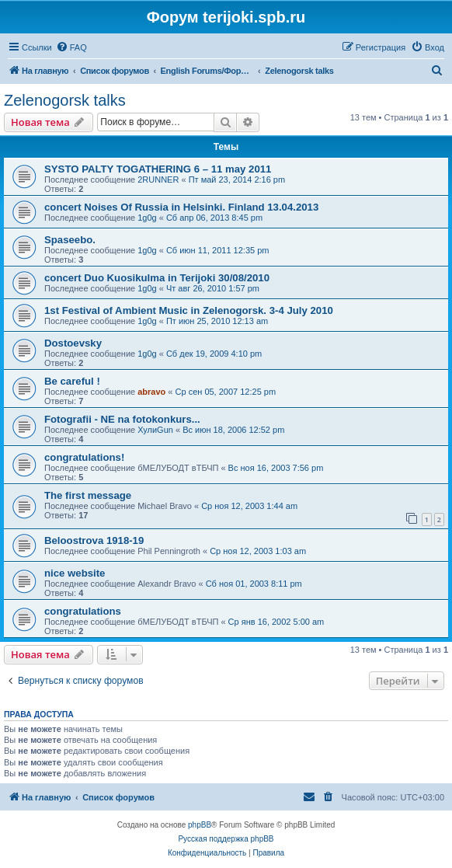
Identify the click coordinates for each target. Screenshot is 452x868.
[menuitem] (71, 47)
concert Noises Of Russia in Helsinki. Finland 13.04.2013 (181, 207)
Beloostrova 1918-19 (94, 540)
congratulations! (84, 457)
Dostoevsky (73, 343)
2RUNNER (158, 180)
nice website (75, 573)
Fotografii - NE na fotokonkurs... (122, 419)
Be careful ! (72, 381)
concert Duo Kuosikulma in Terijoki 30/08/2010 (157, 278)
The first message (88, 495)
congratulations (83, 611)
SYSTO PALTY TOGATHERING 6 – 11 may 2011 (158, 169)
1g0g (147, 218)
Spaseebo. (70, 240)
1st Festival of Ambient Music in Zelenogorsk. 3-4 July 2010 (189, 310)
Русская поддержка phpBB (226, 839)
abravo (151, 392)
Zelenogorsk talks (65, 100)
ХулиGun (155, 430)
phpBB (200, 825)
